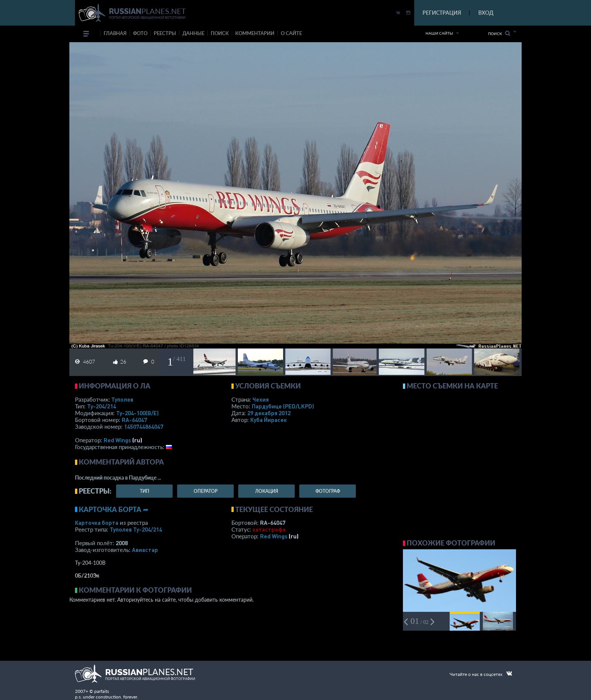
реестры (165, 33)
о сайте (291, 33)
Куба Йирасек (269, 420)
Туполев (122, 399)
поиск (220, 33)
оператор (206, 491)
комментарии (255, 33)
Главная (115, 33)
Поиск (499, 33)
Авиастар (145, 550)
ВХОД (486, 13)
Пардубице (283, 406)
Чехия (261, 399)
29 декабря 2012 (269, 413)
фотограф (328, 491)
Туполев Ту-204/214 (136, 529)
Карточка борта (97, 523)
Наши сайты (439, 33)
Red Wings (117, 440)
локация (267, 491)
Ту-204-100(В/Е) (137, 413)
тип (145, 491)
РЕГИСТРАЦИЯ (442, 13)
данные (193, 33)
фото (140, 33)
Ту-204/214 (102, 406)
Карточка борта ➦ (114, 509)
